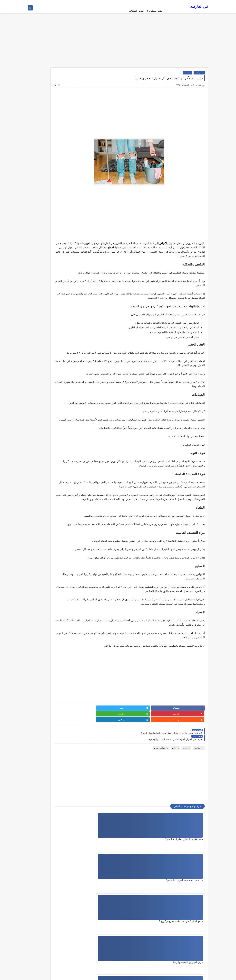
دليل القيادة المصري (64, 314)
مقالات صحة (161, 775)
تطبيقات (133, 11)
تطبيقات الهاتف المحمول (62, 287)
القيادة (70, 266)
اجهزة (70, 206)
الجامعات (69, 228)
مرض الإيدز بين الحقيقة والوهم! (188, 906)
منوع (71, 455)
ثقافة (71, 303)
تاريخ (71, 271)
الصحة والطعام (67, 244)
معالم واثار (151, 11)
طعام (71, 411)
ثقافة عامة (68, 309)
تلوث (71, 298)
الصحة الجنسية (67, 238)
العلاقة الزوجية (67, 260)
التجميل (70, 222)
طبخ (71, 406)
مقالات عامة (68, 449)
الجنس (70, 233)
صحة (187, 75)
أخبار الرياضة (67, 190)
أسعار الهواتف (67, 195)
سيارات (70, 384)
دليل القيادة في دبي (64, 357)
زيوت (71, 379)
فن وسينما (69, 428)
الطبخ (71, 255)
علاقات (70, 422)
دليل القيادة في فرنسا (63, 363)
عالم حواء (69, 417)
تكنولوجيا (69, 293)
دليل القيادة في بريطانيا (63, 341)
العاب (141, 11)
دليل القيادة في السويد (63, 325)
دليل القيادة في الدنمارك (62, 320)
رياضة (70, 374)
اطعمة (70, 211)
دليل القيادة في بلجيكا (63, 347)
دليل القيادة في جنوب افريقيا (60, 352)
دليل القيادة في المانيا (63, 330)
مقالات (70, 438)
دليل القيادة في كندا (64, 368)
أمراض (199, 75)
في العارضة (199, 7)
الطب (70, 249)
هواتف (70, 460)
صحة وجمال (68, 395)
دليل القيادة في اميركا (63, 336)
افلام (71, 217)
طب (160, 11)
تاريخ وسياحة (67, 276)
